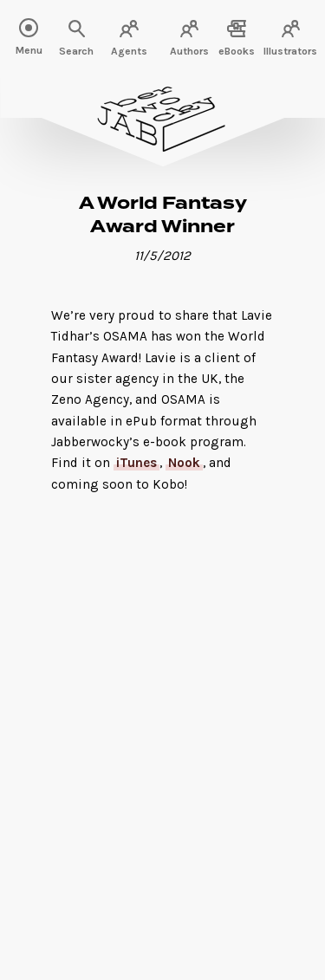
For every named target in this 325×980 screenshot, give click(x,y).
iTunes (136, 463)
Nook (184, 463)
